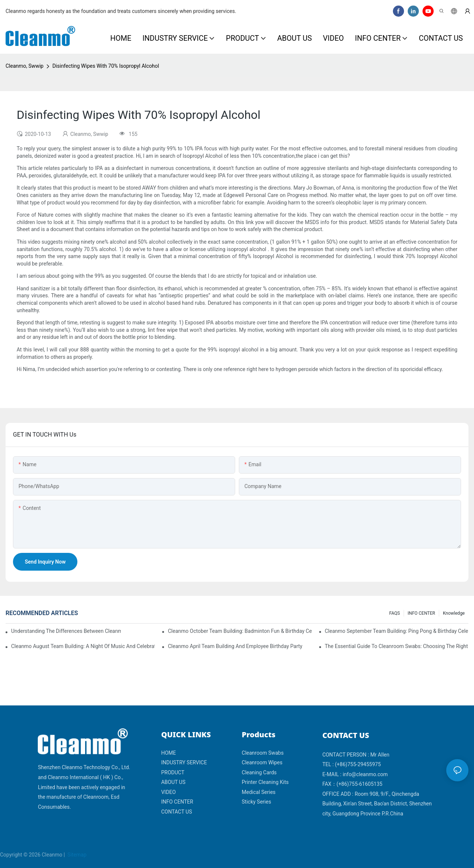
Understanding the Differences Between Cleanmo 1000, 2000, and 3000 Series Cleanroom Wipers (66, 631)
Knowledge (454, 613)
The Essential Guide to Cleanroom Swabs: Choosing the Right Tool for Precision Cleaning (397, 646)
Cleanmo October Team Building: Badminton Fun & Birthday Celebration (240, 631)
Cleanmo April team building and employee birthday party (235, 646)
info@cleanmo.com (365, 774)
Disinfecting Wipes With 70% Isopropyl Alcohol (106, 66)
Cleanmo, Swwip (24, 66)
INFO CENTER (421, 613)
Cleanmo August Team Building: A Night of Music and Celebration (83, 646)
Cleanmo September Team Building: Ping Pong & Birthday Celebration (397, 631)
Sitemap (76, 855)
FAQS (395, 613)
